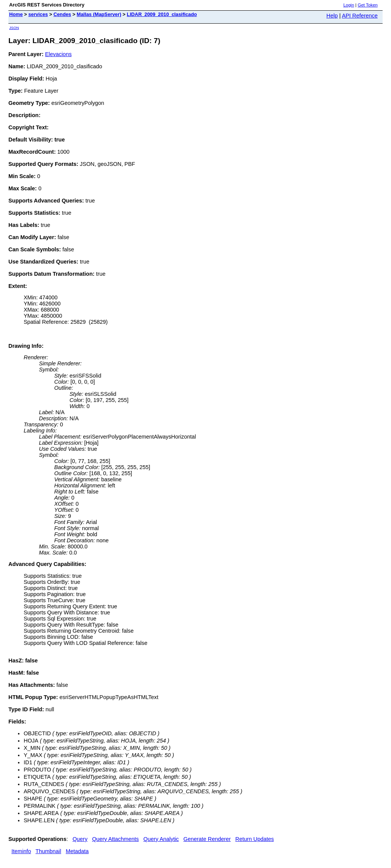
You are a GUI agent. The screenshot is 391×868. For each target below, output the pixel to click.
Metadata (77, 851)
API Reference (360, 16)
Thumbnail (48, 851)
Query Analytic (161, 839)
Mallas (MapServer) (99, 14)
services (38, 14)
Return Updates (254, 839)
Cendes (62, 14)
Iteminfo (21, 851)
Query (80, 839)
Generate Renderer (207, 839)
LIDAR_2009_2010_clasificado (162, 14)
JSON (14, 28)
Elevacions (58, 54)
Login (349, 5)
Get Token (368, 5)
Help (332, 16)
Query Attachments (115, 839)
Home (16, 14)
